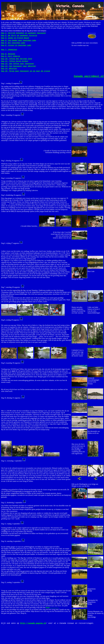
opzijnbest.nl (89, 76)
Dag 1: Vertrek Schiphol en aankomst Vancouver (24, 33)
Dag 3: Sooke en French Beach (15, 38)
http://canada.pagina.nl (33, 623)
